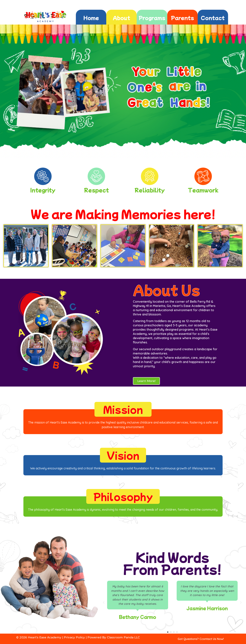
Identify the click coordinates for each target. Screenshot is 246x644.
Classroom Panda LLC (123, 637)
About (121, 18)
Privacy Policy (74, 637)
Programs (152, 18)
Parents (182, 18)
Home (91, 18)
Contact (213, 18)
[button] (104, 603)
